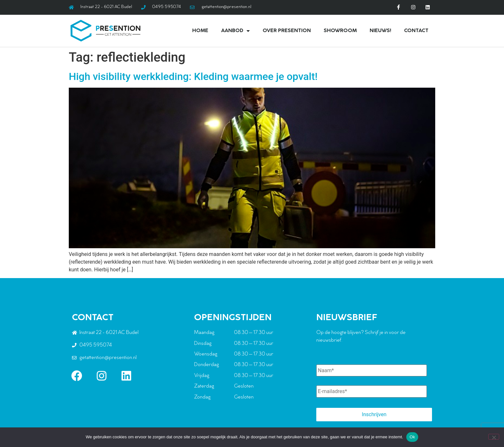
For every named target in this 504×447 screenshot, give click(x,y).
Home (200, 31)
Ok (412, 437)
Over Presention (287, 31)
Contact (416, 31)
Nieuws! (380, 31)
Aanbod (235, 31)
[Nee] (494, 437)
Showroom (340, 31)
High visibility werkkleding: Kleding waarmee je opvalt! (193, 76)
